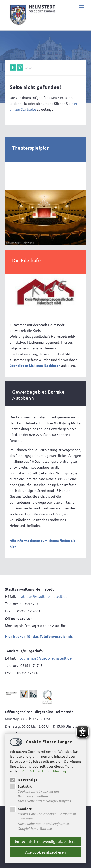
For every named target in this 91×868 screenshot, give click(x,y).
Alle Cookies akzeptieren (45, 852)
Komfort (21, 809)
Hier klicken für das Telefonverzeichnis (39, 636)
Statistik (21, 786)
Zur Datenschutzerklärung (44, 771)
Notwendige (24, 779)
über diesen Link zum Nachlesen (35, 365)
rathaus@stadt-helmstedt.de (44, 596)
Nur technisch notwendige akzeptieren (45, 841)
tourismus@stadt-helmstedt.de (46, 658)
